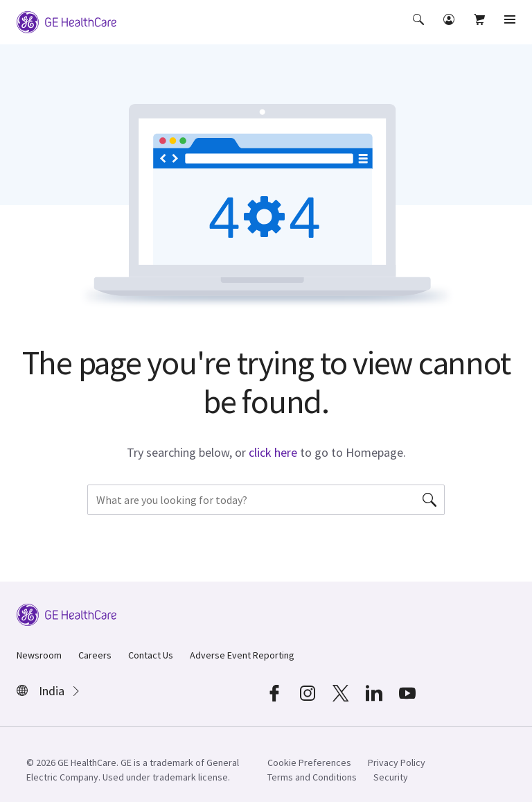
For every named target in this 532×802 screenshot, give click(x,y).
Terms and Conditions (312, 777)
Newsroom (39, 655)
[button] (420, 29)
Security (391, 777)
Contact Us (151, 655)
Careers (95, 655)
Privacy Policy (397, 762)
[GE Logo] (66, 21)
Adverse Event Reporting (242, 655)
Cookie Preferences (309, 762)
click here (273, 452)
